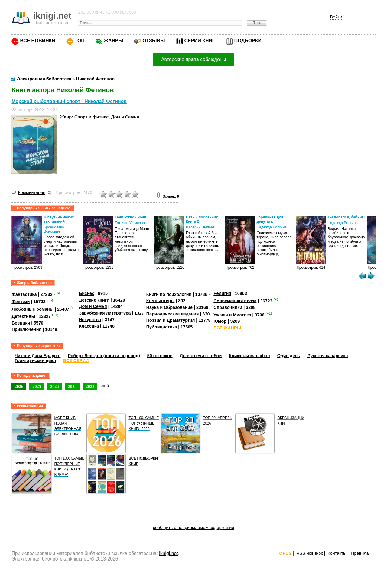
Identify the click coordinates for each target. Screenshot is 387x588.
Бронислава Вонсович (54, 229)
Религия (222, 293)
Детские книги (94, 300)
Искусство (90, 320)
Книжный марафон (249, 356)
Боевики (21, 323)
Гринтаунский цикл (35, 360)
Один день (289, 356)
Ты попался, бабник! (346, 217)
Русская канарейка (328, 356)
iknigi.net (168, 553)
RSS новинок (309, 553)
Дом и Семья (125, 117)
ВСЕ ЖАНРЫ (227, 328)
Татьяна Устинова (130, 223)
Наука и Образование (169, 307)
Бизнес (87, 293)
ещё (105, 386)
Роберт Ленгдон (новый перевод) (104, 356)
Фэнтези (21, 302)
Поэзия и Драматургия (171, 320)
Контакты (337, 553)
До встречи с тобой (201, 356)
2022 (90, 386)
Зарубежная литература (105, 313)
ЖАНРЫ (114, 41)
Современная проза (235, 301)
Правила (360, 553)
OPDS (286, 553)
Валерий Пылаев (200, 227)
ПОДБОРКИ (248, 41)
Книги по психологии (169, 294)
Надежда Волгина (272, 227)
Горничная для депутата (270, 219)
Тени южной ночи (131, 217)
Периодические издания (173, 314)
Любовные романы (33, 309)
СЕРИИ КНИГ (200, 41)
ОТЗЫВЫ (154, 41)
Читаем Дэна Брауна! (37, 356)
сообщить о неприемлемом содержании (194, 528)
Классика (89, 326)
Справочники (228, 307)
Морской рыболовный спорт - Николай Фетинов (69, 101)
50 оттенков (160, 356)
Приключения (26, 329)
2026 (19, 386)
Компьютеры (161, 301)
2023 (72, 386)
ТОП (80, 41)
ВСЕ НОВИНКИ (37, 41)
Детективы (23, 316)
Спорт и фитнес (91, 117)
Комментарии (32, 192)
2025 (37, 386)
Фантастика (24, 294)
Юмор (220, 321)
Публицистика (162, 327)
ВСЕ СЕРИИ (76, 360)
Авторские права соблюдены (193, 59)
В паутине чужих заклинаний (59, 219)
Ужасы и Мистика (232, 315)
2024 (55, 386)
